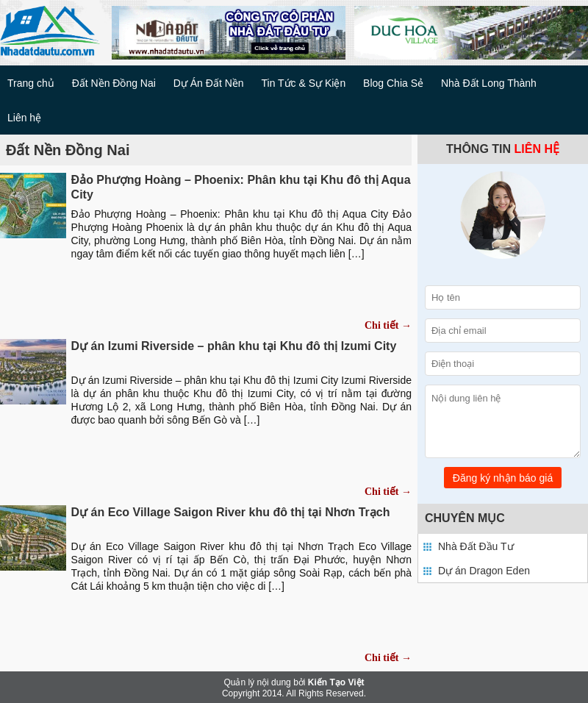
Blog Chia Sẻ (393, 83)
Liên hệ (24, 118)
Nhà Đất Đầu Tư (476, 546)
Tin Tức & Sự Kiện (303, 83)
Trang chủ (31, 83)
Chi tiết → (388, 325)
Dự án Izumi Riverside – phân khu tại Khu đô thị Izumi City (234, 346)
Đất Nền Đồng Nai (114, 83)
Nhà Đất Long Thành (489, 83)
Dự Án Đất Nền (209, 83)
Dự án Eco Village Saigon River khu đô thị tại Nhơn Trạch (231, 512)
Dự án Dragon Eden (484, 571)
